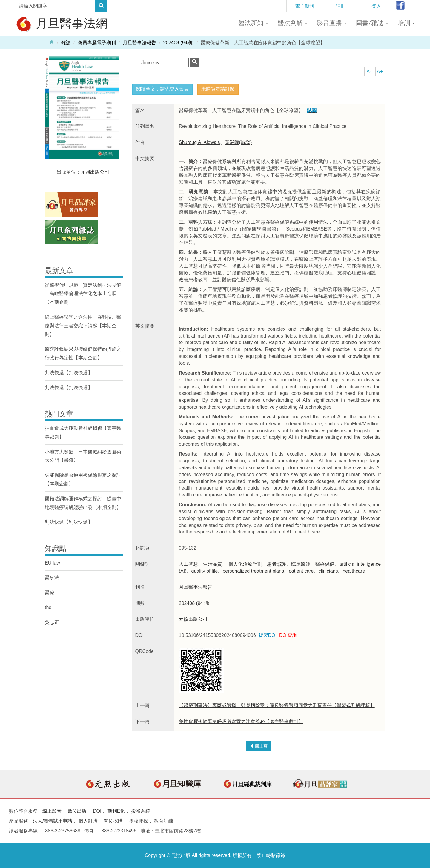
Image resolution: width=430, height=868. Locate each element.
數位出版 (77, 811)
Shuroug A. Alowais (199, 142)
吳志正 (52, 622)
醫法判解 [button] (292, 23)
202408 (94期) (178, 43)
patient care (301, 571)
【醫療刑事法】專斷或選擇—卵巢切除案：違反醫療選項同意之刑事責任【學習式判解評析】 (277, 705)
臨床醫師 (301, 564)
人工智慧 (189, 564)
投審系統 (141, 811)
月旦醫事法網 (61, 24)
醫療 (50, 592)
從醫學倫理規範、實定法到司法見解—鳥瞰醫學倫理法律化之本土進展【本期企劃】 (83, 294)
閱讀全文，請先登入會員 (162, 89)
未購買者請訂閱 (218, 89)
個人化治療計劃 (245, 564)
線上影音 (52, 811)
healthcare (354, 571)
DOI (97, 811)
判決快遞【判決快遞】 (69, 373)
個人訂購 (88, 821)
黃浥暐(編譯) (238, 142)
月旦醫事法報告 (139, 43)
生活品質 (212, 564)
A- (369, 72)
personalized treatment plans (253, 571)
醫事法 (52, 578)
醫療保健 (325, 564)
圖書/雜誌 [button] (372, 23)
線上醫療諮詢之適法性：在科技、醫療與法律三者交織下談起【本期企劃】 (83, 326)
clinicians (328, 571)
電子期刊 (305, 6)
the (48, 607)
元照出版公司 (193, 619)
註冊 (340, 6)
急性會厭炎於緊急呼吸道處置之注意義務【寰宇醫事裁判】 (241, 721)
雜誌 (66, 43)
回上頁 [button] (259, 746)
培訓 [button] (406, 23)
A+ (380, 72)
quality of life (205, 571)
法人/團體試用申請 (53, 821)
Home (52, 42)
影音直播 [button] (332, 23)
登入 (376, 6)
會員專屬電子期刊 (97, 43)
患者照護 (277, 564)
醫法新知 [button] (253, 23)
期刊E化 (116, 811)
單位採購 (113, 821)
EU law (52, 563)
